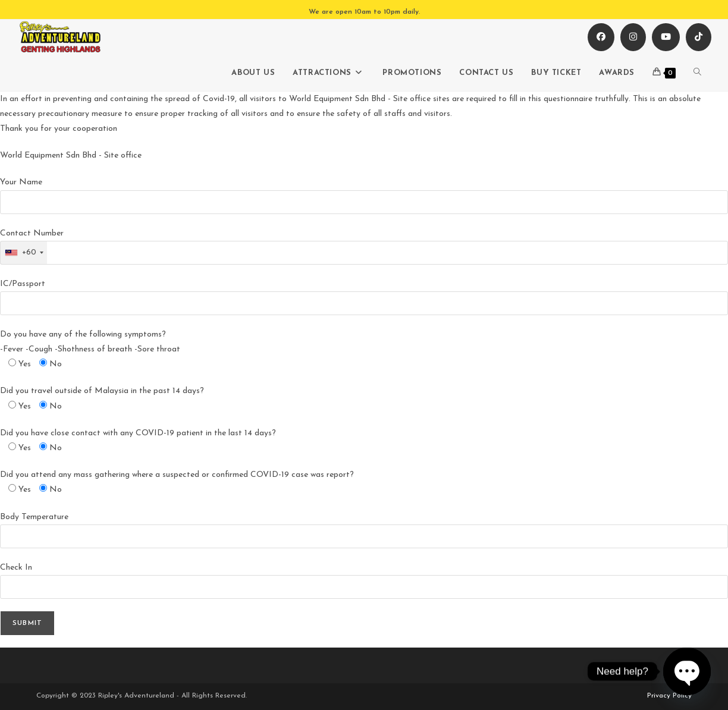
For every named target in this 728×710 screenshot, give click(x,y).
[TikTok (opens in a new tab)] (699, 37)
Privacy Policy (669, 696)
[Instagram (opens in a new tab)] (633, 37)
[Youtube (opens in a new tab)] (666, 37)
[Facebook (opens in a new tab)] (601, 37)
